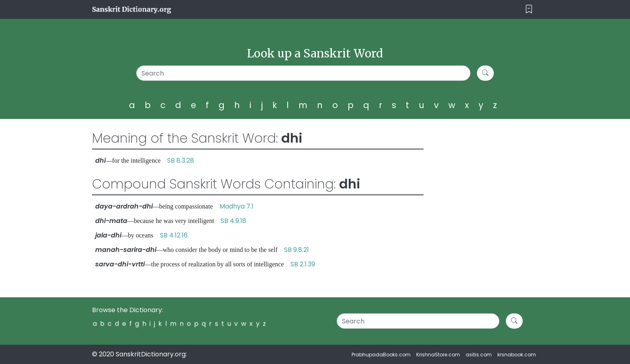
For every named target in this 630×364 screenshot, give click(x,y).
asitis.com (479, 355)
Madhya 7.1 (236, 206)
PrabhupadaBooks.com (381, 355)
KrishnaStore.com (438, 355)
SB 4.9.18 (233, 221)
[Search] (304, 73)
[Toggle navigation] (529, 9)
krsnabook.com (517, 355)
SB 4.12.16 (174, 235)
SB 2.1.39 (303, 264)
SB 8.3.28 (181, 161)
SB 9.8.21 (297, 250)
